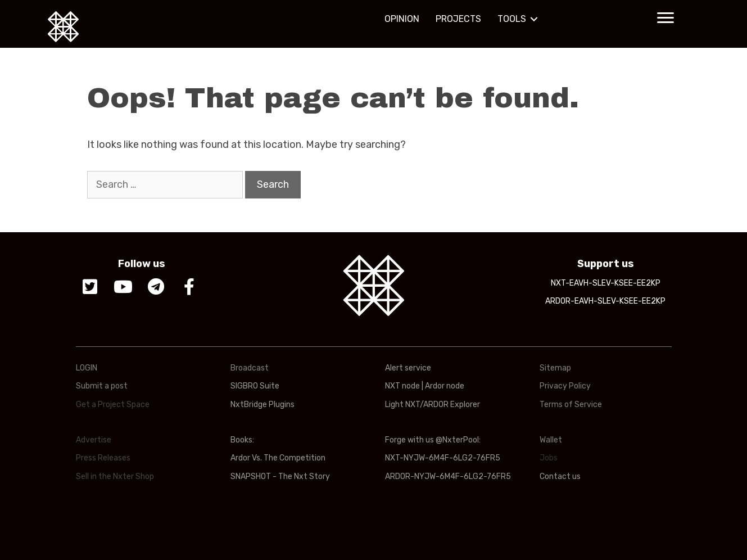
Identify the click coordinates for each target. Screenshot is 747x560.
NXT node (402, 386)
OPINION (402, 19)
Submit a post (102, 386)
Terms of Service (571, 405)
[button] (665, 18)
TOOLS (512, 19)
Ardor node (445, 386)
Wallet (551, 440)
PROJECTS (458, 19)
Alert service (408, 368)
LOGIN (87, 368)
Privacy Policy (565, 386)
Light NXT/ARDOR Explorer (433, 405)
